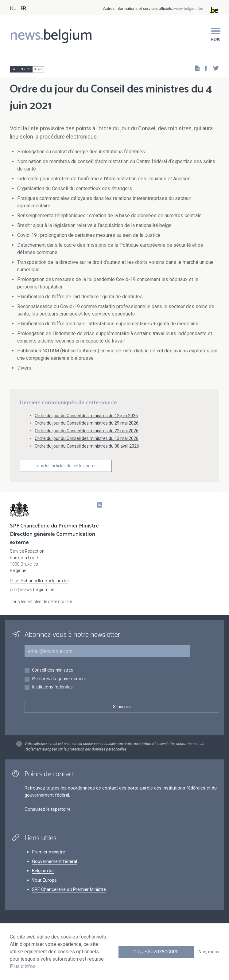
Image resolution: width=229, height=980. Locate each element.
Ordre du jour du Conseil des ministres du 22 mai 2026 (87, 431)
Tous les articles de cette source (66, 466)
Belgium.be (43, 871)
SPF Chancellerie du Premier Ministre (69, 889)
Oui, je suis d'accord (156, 952)
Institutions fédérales (52, 687)
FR (23, 8)
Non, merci (209, 952)
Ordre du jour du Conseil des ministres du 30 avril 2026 (87, 446)
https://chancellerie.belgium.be (39, 581)
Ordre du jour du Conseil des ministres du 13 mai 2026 (87, 438)
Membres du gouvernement (59, 679)
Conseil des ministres (52, 670)
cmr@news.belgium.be (32, 590)
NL (13, 8)
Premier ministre (49, 852)
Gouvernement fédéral (54, 861)
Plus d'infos (23, 966)
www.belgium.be (189, 8)
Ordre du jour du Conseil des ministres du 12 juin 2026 (86, 416)
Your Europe (44, 880)
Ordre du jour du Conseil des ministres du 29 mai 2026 (87, 423)
